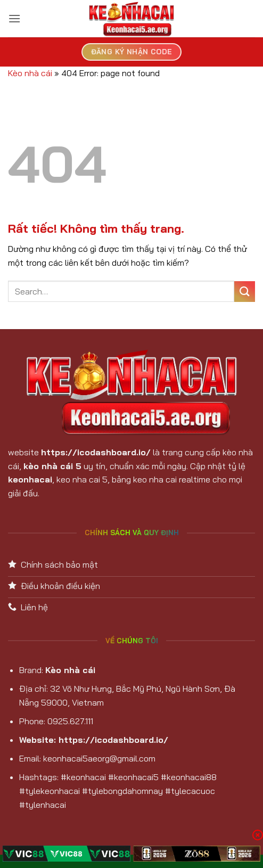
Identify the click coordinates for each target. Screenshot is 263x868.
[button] (14, 18)
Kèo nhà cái (30, 73)
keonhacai (30, 479)
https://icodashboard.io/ (96, 452)
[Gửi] (245, 292)
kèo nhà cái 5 (52, 466)
